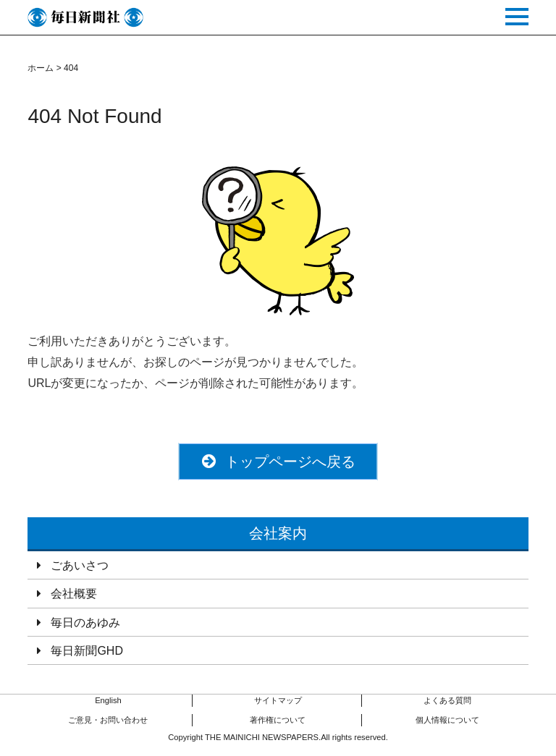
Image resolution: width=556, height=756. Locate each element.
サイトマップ (278, 700)
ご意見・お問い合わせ (108, 720)
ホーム (41, 68)
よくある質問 (447, 700)
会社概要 (74, 594)
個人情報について (447, 720)
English (108, 700)
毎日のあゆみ (85, 623)
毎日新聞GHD (87, 651)
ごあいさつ (80, 565)
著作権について (278, 720)
